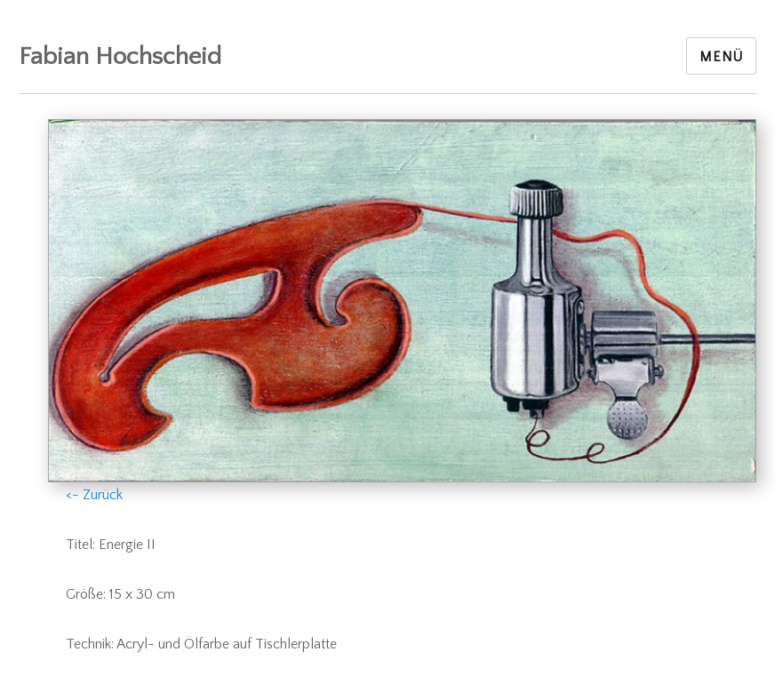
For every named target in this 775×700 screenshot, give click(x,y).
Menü (721, 57)
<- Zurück (94, 495)
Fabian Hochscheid (120, 56)
